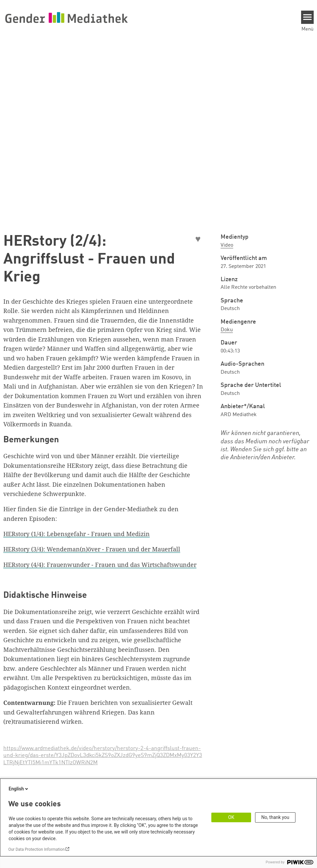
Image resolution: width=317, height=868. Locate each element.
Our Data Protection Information (36, 849)
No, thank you (275, 817)
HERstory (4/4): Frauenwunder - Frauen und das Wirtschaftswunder (100, 565)
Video (227, 245)
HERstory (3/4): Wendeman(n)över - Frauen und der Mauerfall (92, 549)
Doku (227, 330)
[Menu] (308, 17)
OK (231, 817)
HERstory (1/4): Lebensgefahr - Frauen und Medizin (77, 534)
